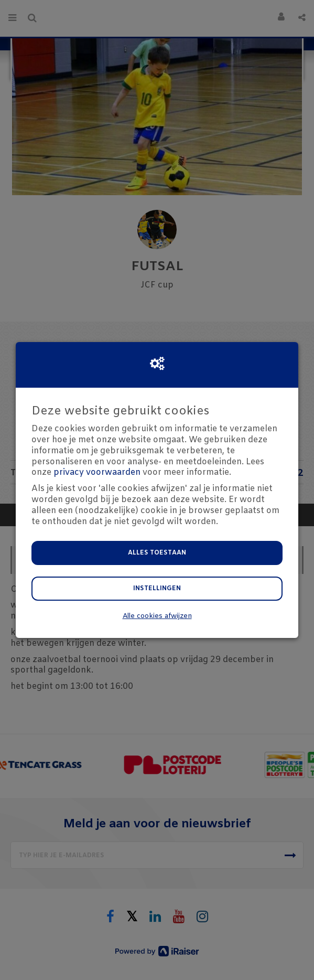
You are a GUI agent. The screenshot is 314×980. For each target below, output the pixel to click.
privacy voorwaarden (97, 472)
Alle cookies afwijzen (157, 616)
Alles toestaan (157, 553)
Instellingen (157, 589)
